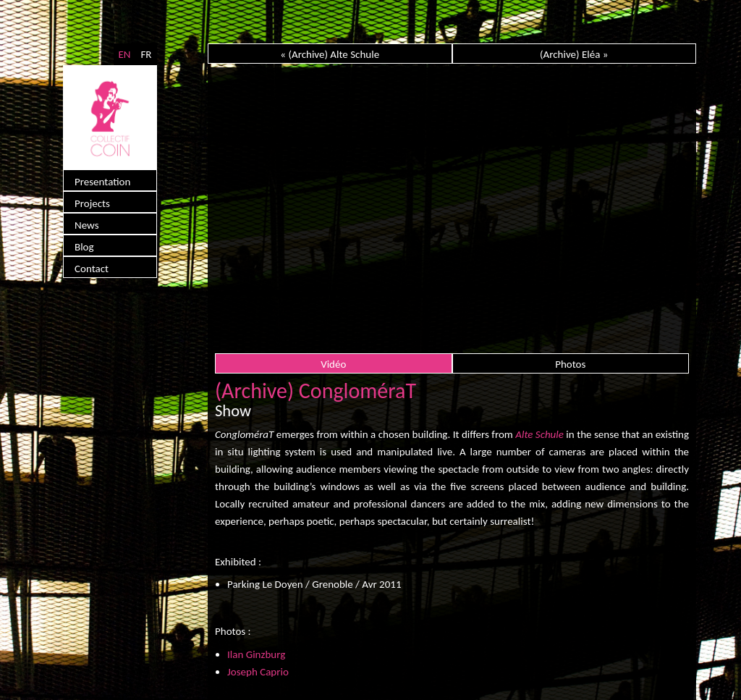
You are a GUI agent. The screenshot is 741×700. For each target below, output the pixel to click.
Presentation (102, 182)
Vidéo (333, 364)
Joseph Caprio (258, 672)
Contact (92, 269)
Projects (92, 203)
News (87, 225)
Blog (84, 247)
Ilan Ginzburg (256, 654)
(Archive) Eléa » (574, 54)
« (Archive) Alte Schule (330, 54)
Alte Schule (539, 434)
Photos (570, 364)
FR (146, 54)
